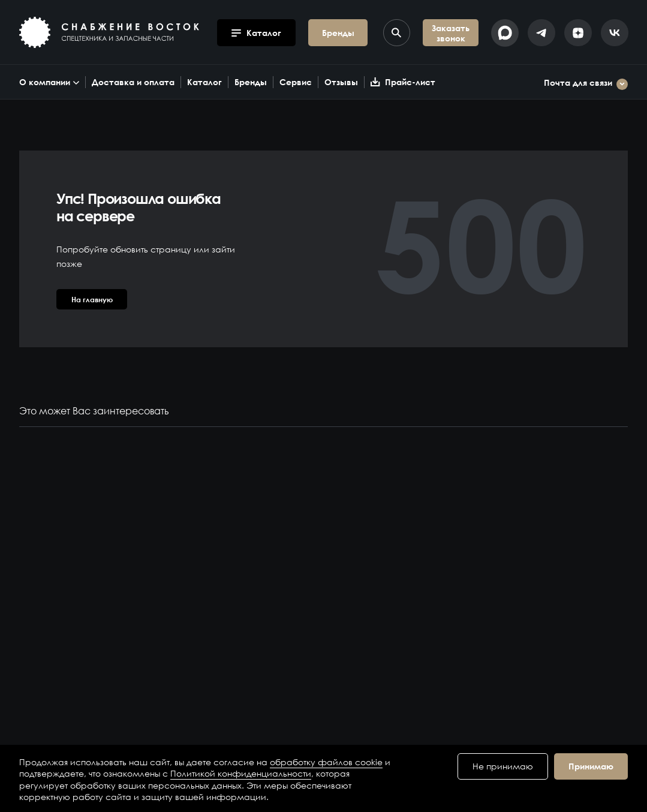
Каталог (204, 82)
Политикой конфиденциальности (241, 773)
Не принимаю (503, 766)
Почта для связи (586, 84)
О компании (49, 82)
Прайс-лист (403, 82)
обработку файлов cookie (326, 762)
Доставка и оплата (133, 82)
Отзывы (341, 82)
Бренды (251, 82)
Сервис (296, 82)
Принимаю (591, 766)
